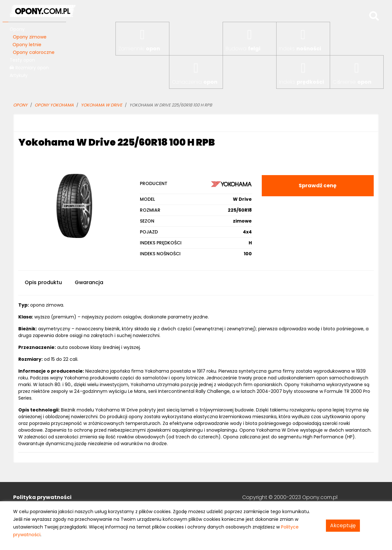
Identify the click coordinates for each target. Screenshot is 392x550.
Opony (17, 29)
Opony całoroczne (34, 52)
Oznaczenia (195, 82)
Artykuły (19, 75)
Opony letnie (27, 45)
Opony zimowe (30, 37)
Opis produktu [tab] (43, 282)
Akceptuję (343, 525)
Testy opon (22, 60)
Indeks (300, 49)
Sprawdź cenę (318, 186)
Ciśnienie (352, 82)
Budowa (243, 49)
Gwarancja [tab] (89, 282)
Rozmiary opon (29, 68)
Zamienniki (139, 49)
